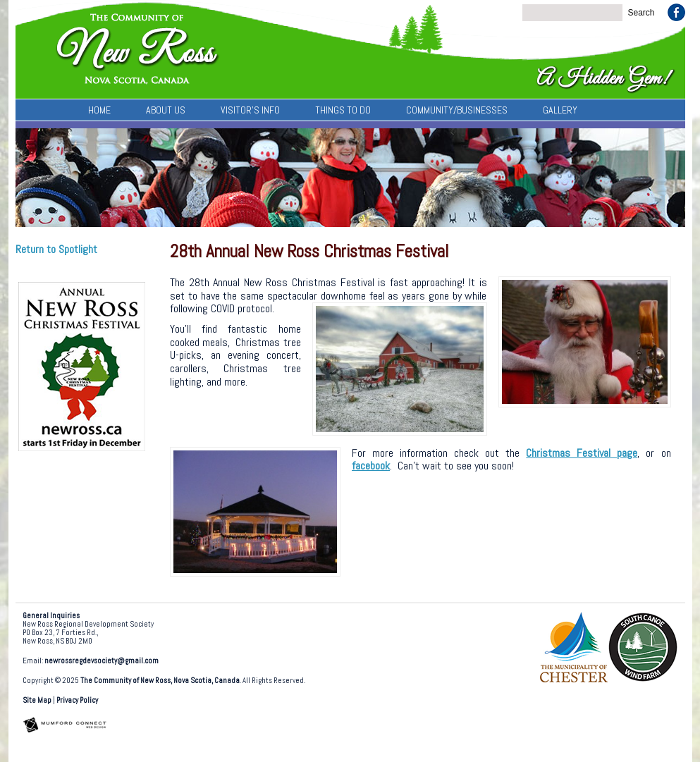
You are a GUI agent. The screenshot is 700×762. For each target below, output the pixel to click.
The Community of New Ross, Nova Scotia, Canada (160, 681)
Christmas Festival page (582, 453)
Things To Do (343, 110)
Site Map (37, 700)
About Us (166, 110)
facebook (371, 466)
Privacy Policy (77, 700)
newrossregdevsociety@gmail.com (102, 661)
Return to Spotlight (56, 249)
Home (99, 110)
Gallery (560, 110)
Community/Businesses (457, 110)
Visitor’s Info (250, 110)
